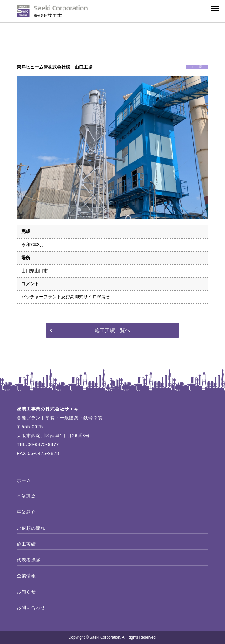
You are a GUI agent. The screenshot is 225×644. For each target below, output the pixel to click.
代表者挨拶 (29, 560)
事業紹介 (26, 512)
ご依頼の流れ (31, 528)
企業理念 (26, 496)
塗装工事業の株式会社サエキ (48, 409)
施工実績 (26, 544)
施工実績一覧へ (112, 330)
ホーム (24, 480)
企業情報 (26, 576)
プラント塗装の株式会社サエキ (53, 11)
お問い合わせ (31, 607)
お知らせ (26, 592)
